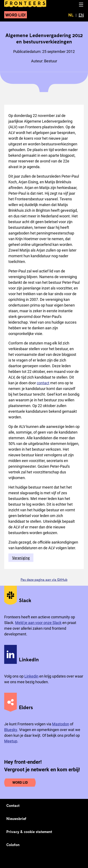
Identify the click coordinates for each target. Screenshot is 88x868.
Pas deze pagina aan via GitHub (44, 579)
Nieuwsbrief (16, 818)
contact (43, 383)
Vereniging (21, 558)
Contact (13, 805)
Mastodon (61, 724)
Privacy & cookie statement (29, 832)
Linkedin (31, 676)
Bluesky (11, 730)
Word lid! (16, 15)
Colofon (13, 845)
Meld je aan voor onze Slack (38, 623)
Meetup (11, 741)
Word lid (20, 783)
